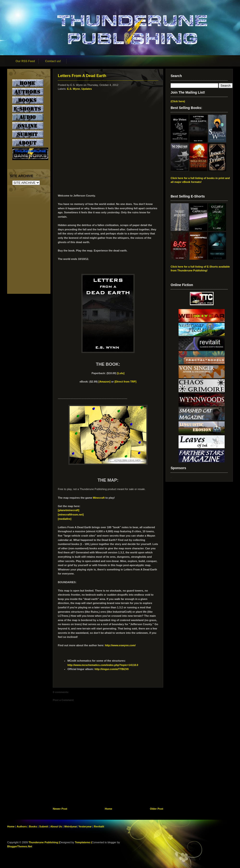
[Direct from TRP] (125, 382)
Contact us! (53, 61)
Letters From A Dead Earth (82, 76)
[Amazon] (104, 382)
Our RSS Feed (25, 61)
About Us (56, 826)
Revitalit (99, 826)
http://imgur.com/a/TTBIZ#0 (112, 669)
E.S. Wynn (74, 89)
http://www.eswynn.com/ (120, 645)
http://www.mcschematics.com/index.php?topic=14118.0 (103, 665)
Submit (44, 826)
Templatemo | (83, 842)
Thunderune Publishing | (44, 842)
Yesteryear (85, 826)
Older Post (156, 809)
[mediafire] (65, 519)
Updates (87, 89)
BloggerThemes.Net (20, 846)
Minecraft (99, 498)
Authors (22, 826)
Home (109, 809)
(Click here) (178, 101)
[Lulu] (121, 373)
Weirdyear (70, 826)
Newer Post (60, 809)
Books (33, 826)
